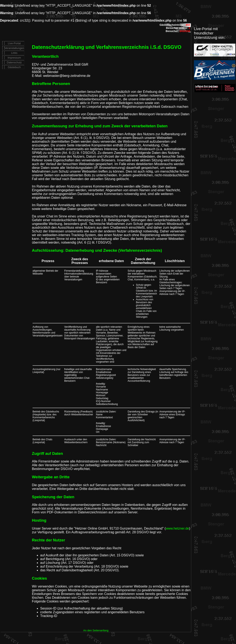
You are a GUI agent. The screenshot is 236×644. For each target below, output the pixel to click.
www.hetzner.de (177, 528)
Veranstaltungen (14, 48)
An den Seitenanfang (96, 630)
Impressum (14, 58)
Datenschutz (14, 62)
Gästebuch (14, 67)
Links (14, 53)
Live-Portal (14, 43)
